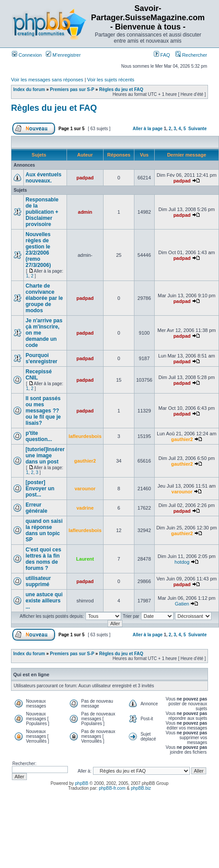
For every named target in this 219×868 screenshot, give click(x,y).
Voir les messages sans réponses (47, 80)
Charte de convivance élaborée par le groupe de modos (44, 298)
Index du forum (29, 89)
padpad (85, 178)
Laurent (85, 559)
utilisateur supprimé (38, 581)
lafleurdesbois (85, 436)
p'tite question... (39, 436)
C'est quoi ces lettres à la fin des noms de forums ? (43, 559)
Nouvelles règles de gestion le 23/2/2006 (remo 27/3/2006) (38, 250)
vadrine (85, 508)
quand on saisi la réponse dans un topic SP (44, 530)
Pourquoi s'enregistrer (41, 358)
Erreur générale (36, 508)
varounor (85, 489)
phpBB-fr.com (112, 788)
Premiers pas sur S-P (72, 89)
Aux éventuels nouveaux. (43, 178)
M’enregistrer (63, 55)
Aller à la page (148, 129)
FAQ (162, 55)
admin (85, 212)
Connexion (27, 55)
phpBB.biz (141, 788)
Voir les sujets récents (111, 80)
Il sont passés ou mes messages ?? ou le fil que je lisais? (43, 411)
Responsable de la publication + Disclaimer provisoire (42, 212)
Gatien (182, 604)
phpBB (82, 783)
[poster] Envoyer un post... (40, 489)
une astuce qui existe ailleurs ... (44, 601)
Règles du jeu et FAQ (121, 89)
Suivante (197, 129)
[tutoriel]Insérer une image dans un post (45, 456)
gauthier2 (182, 439)
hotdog (182, 562)
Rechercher (191, 55)
